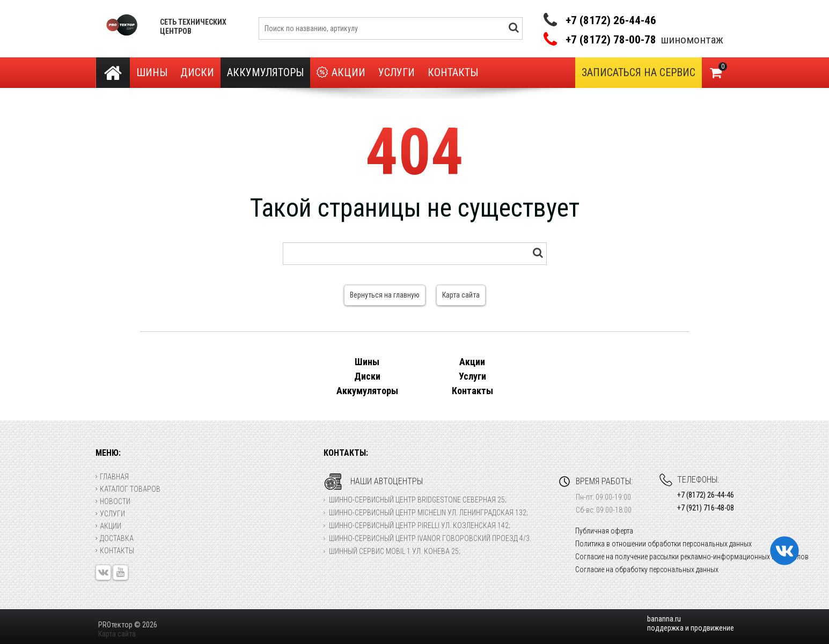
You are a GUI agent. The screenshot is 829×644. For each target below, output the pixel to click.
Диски (197, 72)
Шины (152, 72)
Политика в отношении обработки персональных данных (663, 544)
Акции (341, 73)
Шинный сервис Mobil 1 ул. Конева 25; (395, 551)
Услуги (397, 72)
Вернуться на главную (385, 295)
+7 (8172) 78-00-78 (611, 40)
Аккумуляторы (265, 72)
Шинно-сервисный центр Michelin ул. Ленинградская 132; (428, 513)
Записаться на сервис (639, 72)
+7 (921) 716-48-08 (706, 508)
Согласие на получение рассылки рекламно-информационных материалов (692, 557)
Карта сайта (461, 295)
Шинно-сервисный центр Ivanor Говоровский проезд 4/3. (430, 538)
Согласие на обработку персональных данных (647, 569)
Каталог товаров (128, 489)
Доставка (115, 538)
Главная (112, 477)
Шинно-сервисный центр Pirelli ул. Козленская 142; (420, 525)
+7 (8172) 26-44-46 (611, 20)
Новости (113, 501)
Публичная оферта (604, 531)
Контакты (453, 72)
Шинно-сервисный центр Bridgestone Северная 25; (418, 500)
